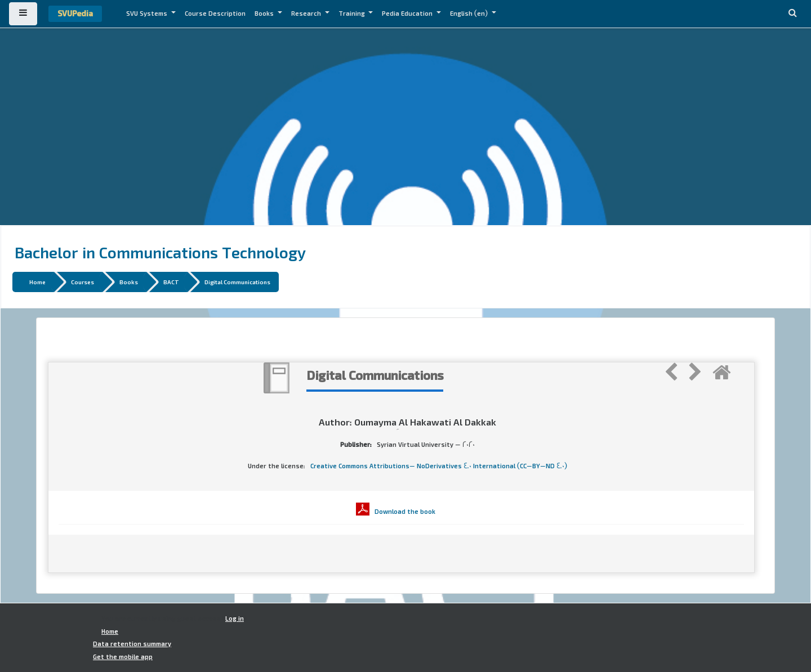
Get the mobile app (123, 657)
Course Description (215, 14)
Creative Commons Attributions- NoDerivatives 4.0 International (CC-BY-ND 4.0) (439, 466)
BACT (171, 282)
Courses (83, 282)
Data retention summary (132, 644)
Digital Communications (237, 282)
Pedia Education (408, 14)
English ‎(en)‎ (470, 14)
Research (307, 14)
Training (353, 14)
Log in (235, 619)
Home (37, 282)
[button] (792, 14)
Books (265, 14)
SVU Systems (148, 14)
